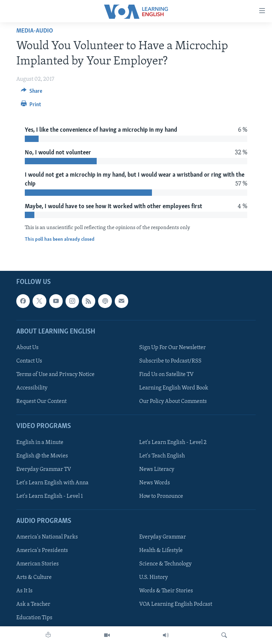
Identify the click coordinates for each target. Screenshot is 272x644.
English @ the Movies (42, 456)
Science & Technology (165, 564)
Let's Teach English (162, 456)
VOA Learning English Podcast (176, 605)
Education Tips (34, 618)
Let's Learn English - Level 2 (173, 443)
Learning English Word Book (174, 388)
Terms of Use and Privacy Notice (55, 375)
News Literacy (157, 469)
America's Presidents (42, 551)
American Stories (38, 564)
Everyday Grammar (163, 537)
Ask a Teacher (33, 605)
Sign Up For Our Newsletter (172, 348)
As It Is (24, 591)
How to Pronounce (161, 496)
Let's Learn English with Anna (52, 483)
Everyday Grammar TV (44, 469)
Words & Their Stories (166, 591)
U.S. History (154, 578)
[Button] (32, 93)
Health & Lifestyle (161, 551)
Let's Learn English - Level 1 (50, 496)
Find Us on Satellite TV (166, 375)
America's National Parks (47, 537)
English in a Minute (40, 443)
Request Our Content (41, 401)
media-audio (35, 31)
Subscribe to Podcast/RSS (170, 361)
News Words (155, 483)
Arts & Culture (34, 578)
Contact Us (29, 361)
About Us (27, 348)
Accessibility (32, 388)
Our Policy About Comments (173, 401)
